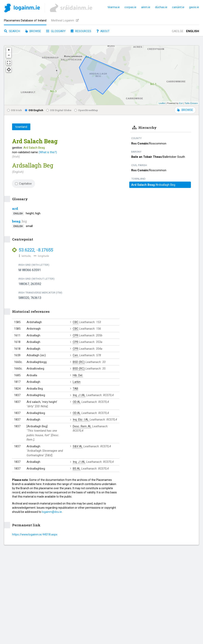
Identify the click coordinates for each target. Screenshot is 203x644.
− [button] (9, 55)
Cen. (76, 355)
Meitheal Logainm (65, 20)
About (103, 31)
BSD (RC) (79, 362)
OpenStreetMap (86, 110)
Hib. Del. (78, 375)
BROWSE (185, 110)
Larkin (77, 382)
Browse (33, 31)
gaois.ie (194, 7)
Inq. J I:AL (79, 395)
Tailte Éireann (191, 103)
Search (12, 31)
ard (15, 208)
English (193, 31)
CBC (76, 322)
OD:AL (77, 402)
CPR (76, 335)
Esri (181, 103)
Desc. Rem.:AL (82, 426)
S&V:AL (78, 446)
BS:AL (77, 469)
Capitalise (23, 184)
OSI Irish (14, 110)
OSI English (34, 110)
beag (16, 221)
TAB (75, 389)
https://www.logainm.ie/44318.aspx (35, 534)
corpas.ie (130, 7)
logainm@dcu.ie (52, 512)
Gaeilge (178, 31)
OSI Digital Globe (59, 110)
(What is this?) (48, 152)
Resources (81, 31)
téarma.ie (114, 7)
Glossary (56, 31)
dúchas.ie (161, 7)
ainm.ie (146, 7)
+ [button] (9, 50)
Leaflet (162, 103)
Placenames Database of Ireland (25, 20)
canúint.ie (178, 7)
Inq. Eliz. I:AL (81, 420)
